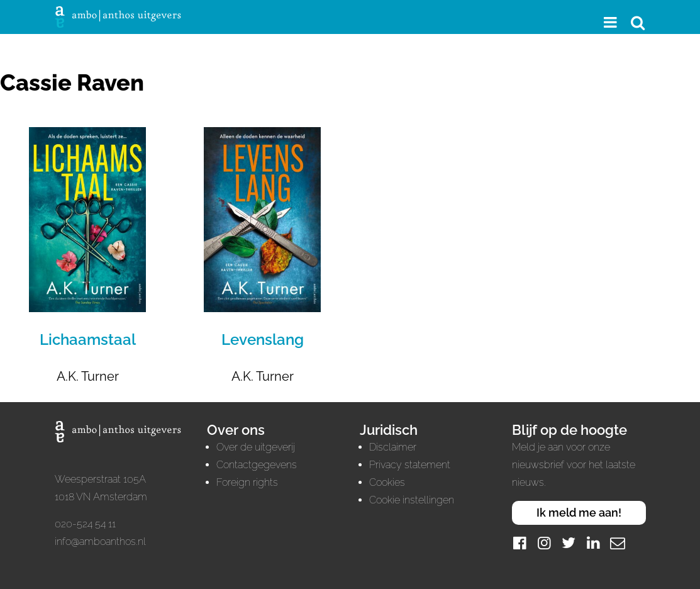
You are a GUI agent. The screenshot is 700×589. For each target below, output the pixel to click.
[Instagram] (544, 543)
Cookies (387, 482)
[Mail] (618, 543)
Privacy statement (410, 465)
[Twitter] (569, 543)
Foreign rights (247, 482)
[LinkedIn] (593, 543)
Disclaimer (393, 447)
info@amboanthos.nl (100, 541)
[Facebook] (519, 543)
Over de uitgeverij (256, 447)
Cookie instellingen (412, 500)
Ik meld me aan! (579, 513)
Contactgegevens (257, 465)
